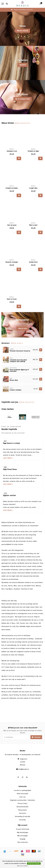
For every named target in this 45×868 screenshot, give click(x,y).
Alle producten (22, 842)
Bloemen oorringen (12, 262)
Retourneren (22, 810)
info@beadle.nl (23, 769)
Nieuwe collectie (22, 31)
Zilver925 (23, 65)
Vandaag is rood (12, 151)
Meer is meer (33, 225)
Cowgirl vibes (33, 188)
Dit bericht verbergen (34, 864)
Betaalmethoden (22, 807)
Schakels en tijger (33, 151)
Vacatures (22, 813)
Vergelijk (23, 839)
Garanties (22, 820)
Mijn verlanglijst (23, 836)
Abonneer (36, 737)
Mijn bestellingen (23, 832)
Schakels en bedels (12, 188)
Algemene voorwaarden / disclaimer (22, 800)
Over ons (22, 797)
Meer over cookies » (23, 866)
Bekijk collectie (23, 123)
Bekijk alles (17, 343)
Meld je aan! (23, 328)
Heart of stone (12, 299)
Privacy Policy (22, 803)
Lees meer (8, 458)
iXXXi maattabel (22, 794)
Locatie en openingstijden (22, 790)
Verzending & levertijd (22, 816)
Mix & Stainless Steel (22, 99)
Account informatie (23, 829)
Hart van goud (12, 225)
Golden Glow (33, 262)
